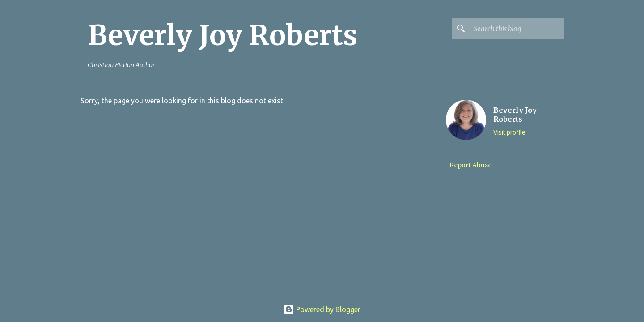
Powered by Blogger (322, 309)
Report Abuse (470, 165)
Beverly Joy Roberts (222, 35)
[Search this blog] (517, 29)
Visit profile (509, 132)
